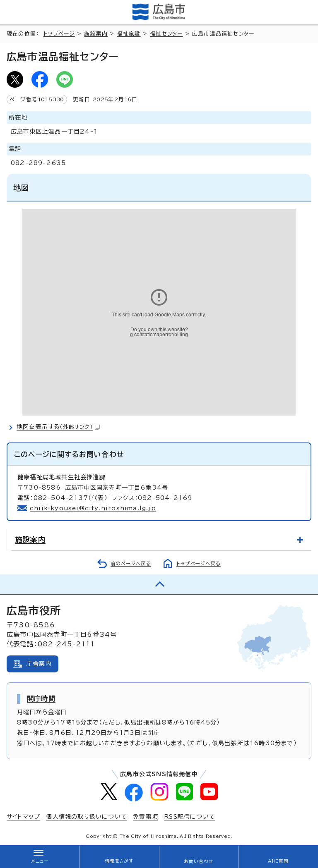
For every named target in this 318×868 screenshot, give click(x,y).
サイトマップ (23, 817)
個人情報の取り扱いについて (87, 817)
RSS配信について (190, 817)
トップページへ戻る (199, 563)
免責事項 (146, 817)
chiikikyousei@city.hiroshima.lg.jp (93, 508)
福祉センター (166, 34)
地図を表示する (58, 427)
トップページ (59, 34)
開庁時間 (41, 698)
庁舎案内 (39, 664)
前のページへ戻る (131, 563)
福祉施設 (129, 34)
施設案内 (96, 34)
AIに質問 (278, 861)
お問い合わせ (199, 861)
